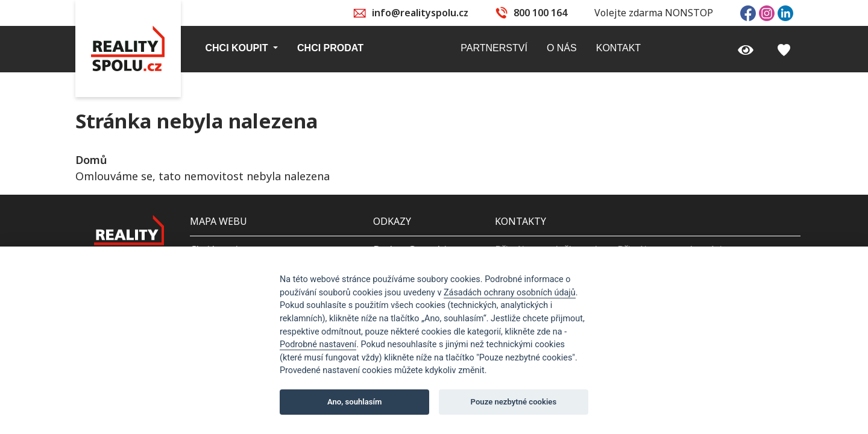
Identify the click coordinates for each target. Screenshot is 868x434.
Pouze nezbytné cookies (514, 402)
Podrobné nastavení (318, 344)
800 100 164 (540, 13)
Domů (91, 160)
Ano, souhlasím (355, 402)
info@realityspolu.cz (420, 13)
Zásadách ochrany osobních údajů (510, 293)
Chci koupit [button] (238, 48)
